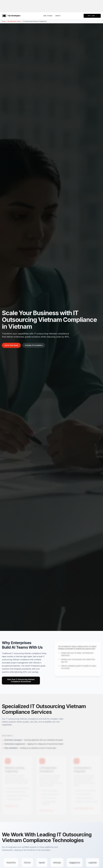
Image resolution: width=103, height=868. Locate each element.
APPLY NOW (92, 16)
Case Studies (48, 16)
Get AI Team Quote (11, 345)
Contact (58, 16)
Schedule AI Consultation (34, 345)
